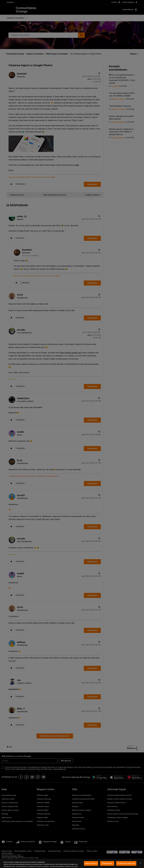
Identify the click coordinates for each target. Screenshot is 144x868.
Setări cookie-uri (91, 863)
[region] (72, 863)
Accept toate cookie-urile (126, 863)
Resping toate (107, 863)
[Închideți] (140, 863)
